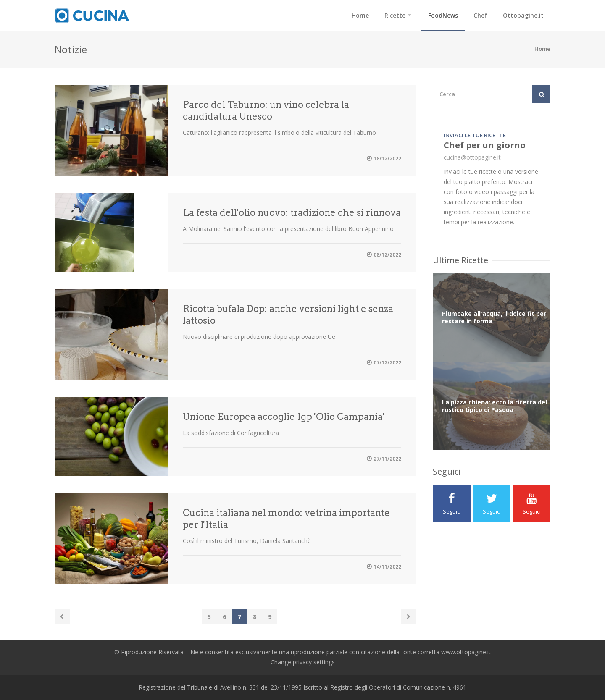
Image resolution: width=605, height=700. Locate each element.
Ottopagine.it (523, 15)
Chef (480, 15)
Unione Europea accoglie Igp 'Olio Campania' (284, 417)
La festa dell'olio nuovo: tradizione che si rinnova (292, 212)
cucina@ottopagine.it (472, 157)
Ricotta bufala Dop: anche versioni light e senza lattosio (288, 315)
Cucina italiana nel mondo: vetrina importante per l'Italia (286, 519)
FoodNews (443, 15)
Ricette (395, 15)
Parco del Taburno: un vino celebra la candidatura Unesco (266, 110)
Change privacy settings (303, 662)
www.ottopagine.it (466, 652)
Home (360, 15)
